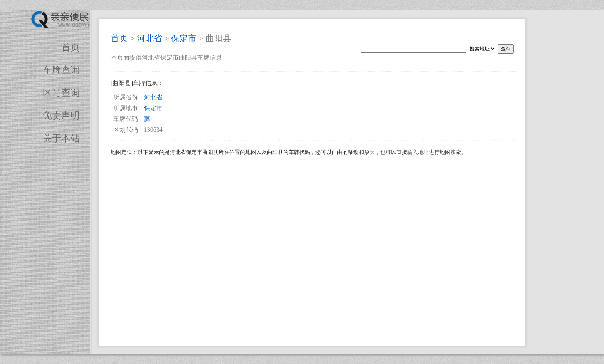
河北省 (149, 38)
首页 (70, 47)
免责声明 (61, 116)
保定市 (184, 38)
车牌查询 (61, 70)
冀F (149, 119)
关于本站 (61, 138)
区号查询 (61, 93)
